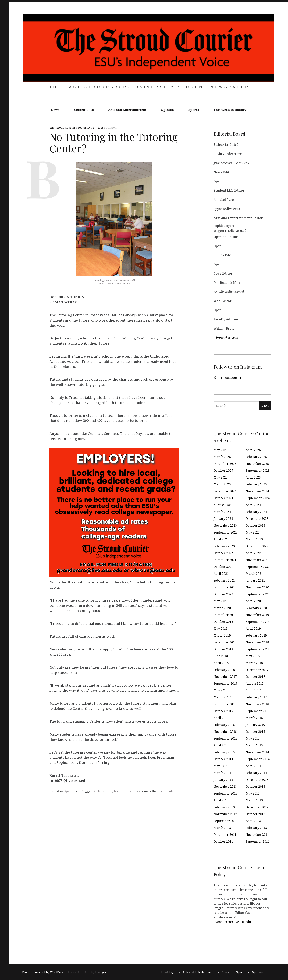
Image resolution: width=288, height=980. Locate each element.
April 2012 (253, 821)
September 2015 (225, 738)
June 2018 (221, 656)
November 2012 (225, 814)
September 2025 (258, 471)
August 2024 (223, 505)
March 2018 (254, 663)
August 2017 (255, 683)
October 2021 (223, 567)
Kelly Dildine (103, 791)
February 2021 (224, 580)
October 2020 (223, 594)
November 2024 (257, 491)
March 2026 (222, 457)
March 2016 (254, 718)
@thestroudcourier (228, 378)
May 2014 (221, 766)
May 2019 (221, 629)
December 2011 (225, 835)
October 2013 (255, 787)
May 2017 (221, 690)
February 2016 (224, 725)
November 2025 (257, 464)
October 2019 (223, 622)
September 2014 (258, 759)
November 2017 (225, 677)
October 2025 (223, 471)
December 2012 (257, 807)
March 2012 (222, 828)
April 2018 (221, 663)
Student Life (84, 110)
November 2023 (225, 525)
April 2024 (253, 505)
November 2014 (257, 752)
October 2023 (255, 525)
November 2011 (257, 835)
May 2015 (253, 738)
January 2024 (223, 519)
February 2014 (256, 773)
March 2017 (222, 697)
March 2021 (254, 574)
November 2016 (257, 704)
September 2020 (258, 594)
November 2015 (225, 732)
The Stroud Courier (63, 128)
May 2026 (221, 450)
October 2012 (255, 814)
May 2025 (221, 477)
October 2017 (255, 677)
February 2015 (224, 752)
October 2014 (223, 759)
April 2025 (253, 477)
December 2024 (225, 491)
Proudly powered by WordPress (43, 972)
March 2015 (254, 745)
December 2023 (257, 519)
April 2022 (253, 553)
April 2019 (253, 629)
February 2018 (224, 670)
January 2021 (255, 580)
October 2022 (223, 553)
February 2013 (224, 807)
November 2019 (257, 615)
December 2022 (257, 546)
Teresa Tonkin (124, 791)
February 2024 (256, 512)
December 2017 (257, 670)
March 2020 (222, 608)
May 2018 (253, 656)
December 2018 (225, 642)
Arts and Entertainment (127, 110)
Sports (194, 110)
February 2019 (256, 635)
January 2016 (255, 725)
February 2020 (256, 608)
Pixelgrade (102, 972)
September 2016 (258, 711)
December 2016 (225, 704)
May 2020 (221, 601)
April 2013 (221, 800)
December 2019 (225, 615)
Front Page (168, 972)
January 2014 (223, 780)
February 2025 (256, 484)
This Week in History (230, 110)
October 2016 (223, 711)
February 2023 (224, 546)
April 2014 (253, 766)
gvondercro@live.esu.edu (232, 922)
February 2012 (256, 828)
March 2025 (222, 484)
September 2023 (225, 532)
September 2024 (258, 498)
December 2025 (225, 464)
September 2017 (225, 683)
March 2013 (254, 800)
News (55, 110)
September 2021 (258, 567)
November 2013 (225, 787)
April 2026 (253, 450)
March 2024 (222, 512)
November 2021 (257, 560)
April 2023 (221, 539)
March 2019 (222, 635)
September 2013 (225, 793)
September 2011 (258, 841)
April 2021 (221, 574)
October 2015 (255, 732)
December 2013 (257, 780)
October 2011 (223, 841)
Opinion (167, 110)
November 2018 (257, 642)
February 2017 (256, 697)
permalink (165, 791)
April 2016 (221, 718)
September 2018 (258, 649)
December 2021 (225, 560)
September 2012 (225, 821)
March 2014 (222, 773)
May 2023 (253, 532)
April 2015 (221, 745)
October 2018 (223, 649)
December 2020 (225, 587)
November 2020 (257, 587)
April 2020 (253, 601)
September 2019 (258, 622)
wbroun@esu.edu (226, 338)
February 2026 (256, 457)
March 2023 (254, 539)
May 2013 (253, 793)
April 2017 (253, 690)
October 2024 (223, 498)
